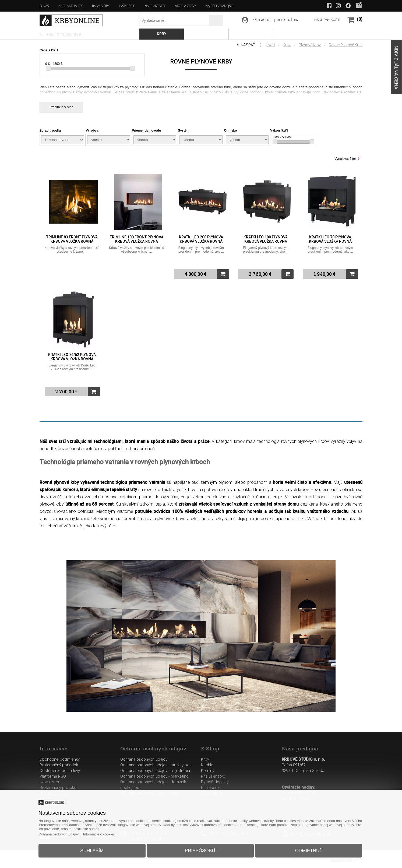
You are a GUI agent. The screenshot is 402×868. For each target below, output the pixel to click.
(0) (360, 19)
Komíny (208, 771)
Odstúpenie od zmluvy (60, 771)
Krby (287, 45)
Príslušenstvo (213, 776)
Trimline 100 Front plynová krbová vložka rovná (137, 239)
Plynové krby (310, 45)
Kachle (207, 765)
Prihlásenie (211, 788)
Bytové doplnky (215, 782)
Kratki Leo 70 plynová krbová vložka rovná (330, 239)
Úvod (270, 45)
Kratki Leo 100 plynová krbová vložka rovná (266, 239)
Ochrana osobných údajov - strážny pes (156, 765)
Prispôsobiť (200, 850)
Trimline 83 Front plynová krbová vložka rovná (72, 239)
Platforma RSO (53, 776)
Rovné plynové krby (346, 45)
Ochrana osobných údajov (144, 759)
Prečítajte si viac (61, 107)
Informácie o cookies (101, 834)
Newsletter (50, 782)
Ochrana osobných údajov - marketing (154, 776)
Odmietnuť (307, 850)
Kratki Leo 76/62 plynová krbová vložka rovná (72, 357)
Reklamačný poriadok (59, 765)
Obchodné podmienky (60, 759)
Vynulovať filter (345, 159)
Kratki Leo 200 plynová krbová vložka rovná (201, 239)
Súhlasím (93, 850)
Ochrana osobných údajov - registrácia (155, 771)
